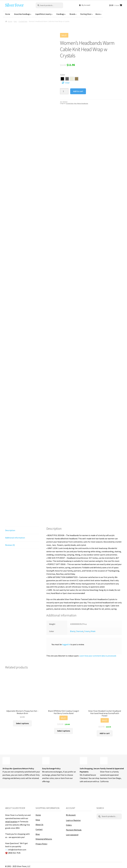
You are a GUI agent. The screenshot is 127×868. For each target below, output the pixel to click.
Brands (72, 14)
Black (72, 631)
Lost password (72, 835)
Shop (38, 820)
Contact (39, 829)
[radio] (62, 79)
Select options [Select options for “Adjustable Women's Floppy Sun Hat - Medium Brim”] (22, 723)
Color (63, 75)
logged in (66, 644)
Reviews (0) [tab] (10, 545)
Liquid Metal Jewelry (43, 14)
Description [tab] (10, 530)
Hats (15, 21)
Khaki (93, 631)
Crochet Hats (23, 21)
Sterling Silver (86, 14)
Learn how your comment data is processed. (98, 656)
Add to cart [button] (105, 733)
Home (8, 14)
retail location (11, 822)
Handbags (60, 14)
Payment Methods (74, 830)
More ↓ (98, 14)
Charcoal (79, 631)
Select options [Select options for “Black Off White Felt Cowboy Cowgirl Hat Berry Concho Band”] (64, 731)
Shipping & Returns (44, 839)
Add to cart (78, 91)
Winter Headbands (83, 103)
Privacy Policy (41, 844)
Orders (69, 825)
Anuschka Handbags (22, 14)
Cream (87, 631)
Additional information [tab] (15, 538)
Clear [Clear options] (67, 83)
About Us (39, 825)
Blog (38, 834)
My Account (86, 5)
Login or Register (73, 820)
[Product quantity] (64, 91)
